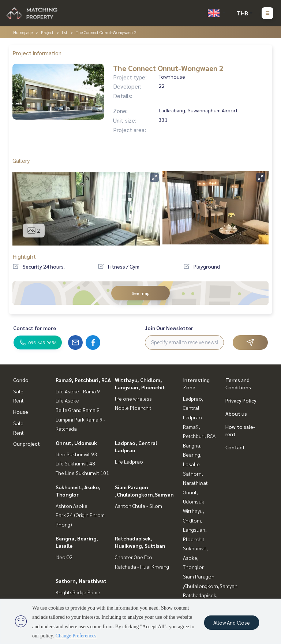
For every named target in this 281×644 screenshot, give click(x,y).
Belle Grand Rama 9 (78, 410)
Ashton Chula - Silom (138, 506)
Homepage (23, 32)
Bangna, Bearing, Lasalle (192, 455)
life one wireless (133, 398)
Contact (235, 447)
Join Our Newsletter (169, 328)
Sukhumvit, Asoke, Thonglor (195, 557)
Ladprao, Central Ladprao (193, 408)
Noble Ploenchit (133, 408)
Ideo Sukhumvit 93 (76, 454)
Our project (27, 443)
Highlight (24, 256)
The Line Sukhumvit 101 (82, 473)
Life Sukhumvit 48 (75, 463)
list (65, 32)
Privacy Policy (241, 400)
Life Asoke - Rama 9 (78, 391)
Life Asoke (67, 400)
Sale (18, 391)
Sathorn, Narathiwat (81, 581)
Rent (18, 400)
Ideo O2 (64, 557)
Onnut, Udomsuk (76, 443)
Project (47, 32)
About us (236, 413)
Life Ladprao (129, 461)
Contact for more (35, 328)
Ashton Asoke (72, 506)
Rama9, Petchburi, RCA (83, 380)
